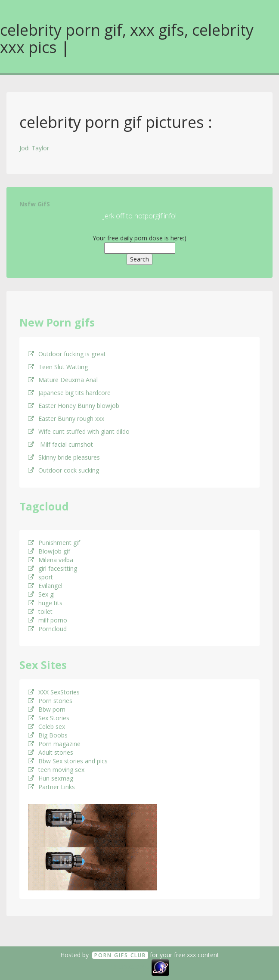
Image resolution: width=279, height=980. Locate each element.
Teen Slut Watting (58, 367)
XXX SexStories (54, 692)
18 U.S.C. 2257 (130, 967)
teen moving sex (56, 770)
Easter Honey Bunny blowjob (74, 406)
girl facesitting (53, 568)
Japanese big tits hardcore (69, 393)
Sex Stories (49, 718)
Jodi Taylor (34, 148)
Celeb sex (46, 726)
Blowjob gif (49, 551)
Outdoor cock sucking (64, 470)
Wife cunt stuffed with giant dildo (79, 431)
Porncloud (47, 629)
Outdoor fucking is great (67, 354)
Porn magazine (54, 744)
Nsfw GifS (35, 204)
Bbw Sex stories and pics (68, 761)
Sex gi (41, 594)
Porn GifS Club (120, 955)
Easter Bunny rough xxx (66, 418)
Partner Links (51, 787)
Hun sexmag (51, 778)
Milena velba (51, 560)
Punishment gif (54, 543)
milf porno (48, 620)
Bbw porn (47, 709)
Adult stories (51, 752)
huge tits (45, 603)
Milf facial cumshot (60, 444)
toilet (40, 611)
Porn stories (50, 701)
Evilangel (45, 586)
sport (40, 577)
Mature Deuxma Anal (63, 380)
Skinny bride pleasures (64, 457)
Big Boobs (48, 735)
